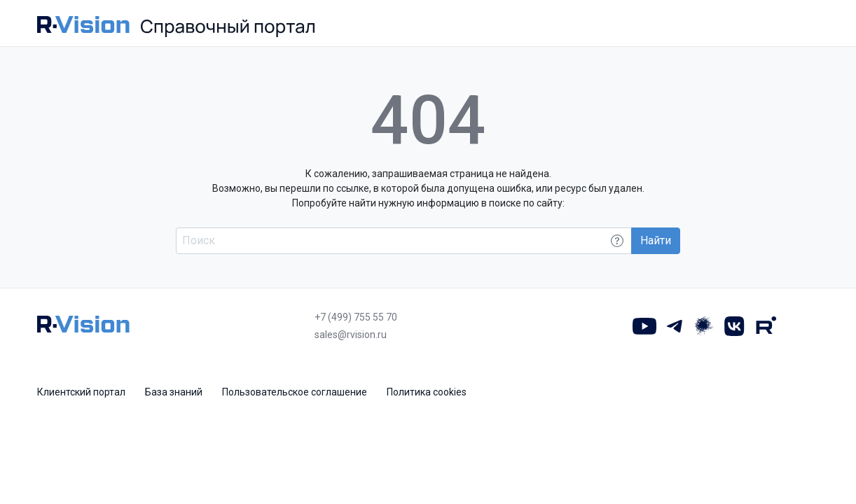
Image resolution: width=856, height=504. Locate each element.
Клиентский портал (81, 392)
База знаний (174, 392)
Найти (656, 240)
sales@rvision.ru (351, 335)
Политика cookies (427, 392)
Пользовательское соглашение (295, 392)
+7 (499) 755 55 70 (356, 317)
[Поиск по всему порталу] (404, 241)
